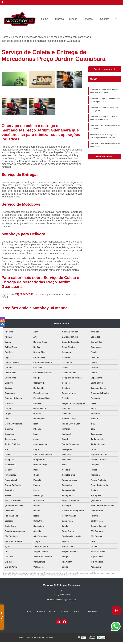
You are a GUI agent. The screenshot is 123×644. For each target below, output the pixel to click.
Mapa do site (90, 611)
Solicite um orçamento (105, 69)
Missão (73, 19)
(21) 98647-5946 (24, 294)
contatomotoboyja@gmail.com (62, 600)
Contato (105, 19)
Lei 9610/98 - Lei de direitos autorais (64, 575)
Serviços (88, 19)
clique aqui (44, 294)
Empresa (59, 19)
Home (45, 19)
